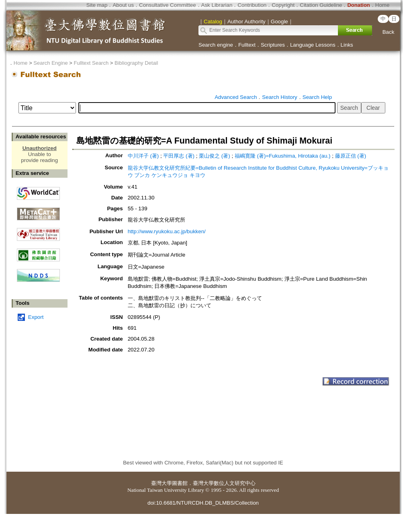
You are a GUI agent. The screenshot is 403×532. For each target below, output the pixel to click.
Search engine (216, 45)
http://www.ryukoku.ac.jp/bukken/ (167, 231)
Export (36, 317)
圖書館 (180, 483)
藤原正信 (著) (351, 156)
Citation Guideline (321, 5)
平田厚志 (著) (179, 156)
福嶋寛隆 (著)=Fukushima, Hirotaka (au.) (283, 156)
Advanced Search (236, 97)
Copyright (283, 5)
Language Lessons (313, 45)
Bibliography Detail (136, 63)
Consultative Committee (167, 5)
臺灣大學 (162, 483)
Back (389, 32)
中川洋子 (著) (143, 156)
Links (347, 45)
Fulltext (247, 45)
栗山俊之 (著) (215, 156)
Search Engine (50, 63)
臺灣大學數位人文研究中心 (224, 483)
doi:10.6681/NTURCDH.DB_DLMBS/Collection (203, 503)
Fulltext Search (91, 63)
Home (383, 5)
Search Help (317, 97)
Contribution (252, 5)
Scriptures (273, 45)
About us (123, 5)
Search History (279, 97)
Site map (97, 5)
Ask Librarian (217, 5)
